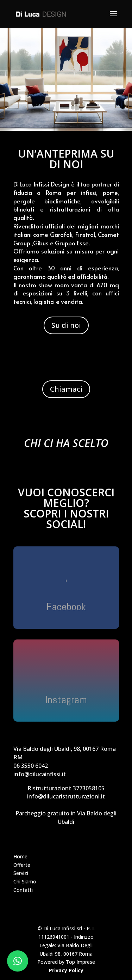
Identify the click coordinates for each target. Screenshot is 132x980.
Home (20, 856)
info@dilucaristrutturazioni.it (66, 796)
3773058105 (89, 788)
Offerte (22, 865)
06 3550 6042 (31, 766)
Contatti (23, 890)
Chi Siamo (25, 881)
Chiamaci (66, 389)
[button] (18, 961)
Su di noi (66, 325)
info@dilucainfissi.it (40, 774)
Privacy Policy (66, 970)
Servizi (21, 873)
